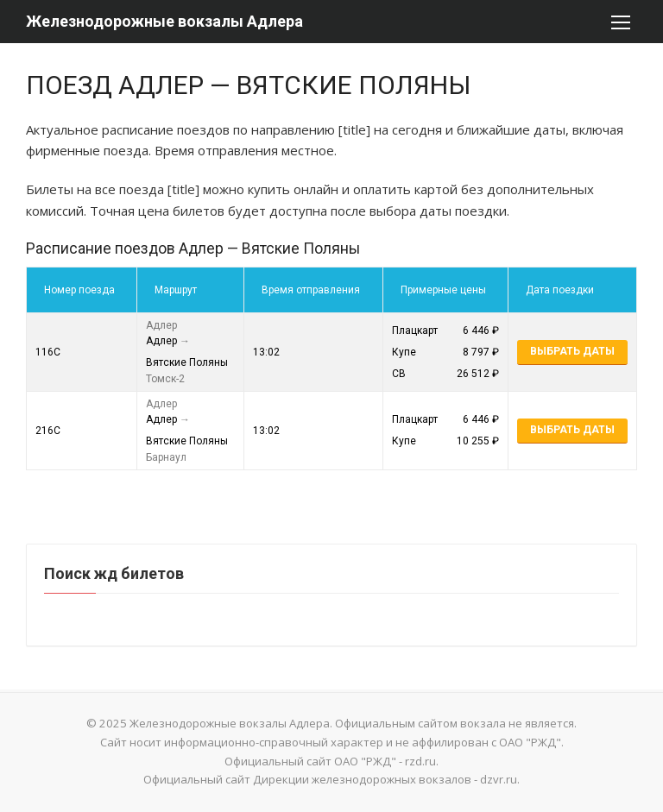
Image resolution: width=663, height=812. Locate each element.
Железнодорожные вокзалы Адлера (164, 21)
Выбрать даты (572, 351)
